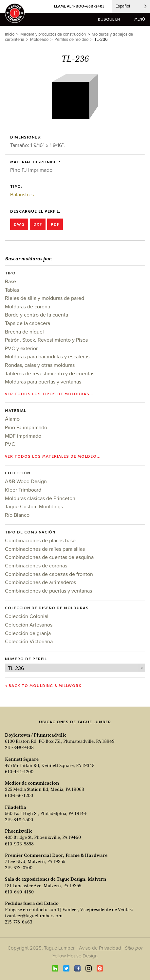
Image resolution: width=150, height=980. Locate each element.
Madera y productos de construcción (53, 34)
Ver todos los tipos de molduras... (49, 394)
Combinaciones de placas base (40, 540)
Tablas (12, 290)
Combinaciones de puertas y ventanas (48, 591)
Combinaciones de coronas (36, 565)
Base (10, 281)
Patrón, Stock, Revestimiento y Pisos (46, 340)
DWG (19, 224)
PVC (10, 444)
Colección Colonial (27, 616)
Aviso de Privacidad (100, 948)
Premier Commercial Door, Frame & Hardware (56, 855)
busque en (109, 19)
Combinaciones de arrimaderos (40, 582)
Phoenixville (19, 831)
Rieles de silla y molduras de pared (45, 298)
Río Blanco (17, 515)
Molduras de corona (28, 306)
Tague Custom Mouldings (34, 506)
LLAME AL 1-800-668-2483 (79, 6)
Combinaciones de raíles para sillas (45, 549)
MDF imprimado (23, 436)
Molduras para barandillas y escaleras (47, 356)
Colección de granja (28, 633)
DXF (38, 224)
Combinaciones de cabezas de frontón (49, 574)
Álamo (12, 419)
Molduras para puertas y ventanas (43, 382)
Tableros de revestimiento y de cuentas (50, 373)
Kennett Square (22, 759)
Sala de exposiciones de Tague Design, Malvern (56, 879)
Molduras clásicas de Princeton (40, 498)
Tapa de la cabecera (28, 323)
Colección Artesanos (29, 625)
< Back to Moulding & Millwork (43, 686)
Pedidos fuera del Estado (32, 903)
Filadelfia (16, 807)
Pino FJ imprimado (26, 427)
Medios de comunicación (32, 783)
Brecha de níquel (24, 332)
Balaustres (22, 194)
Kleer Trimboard (23, 490)
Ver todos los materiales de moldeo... (53, 456)
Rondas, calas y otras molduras (40, 365)
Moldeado (39, 39)
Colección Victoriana (29, 641)
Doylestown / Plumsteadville (36, 735)
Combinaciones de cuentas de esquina (49, 557)
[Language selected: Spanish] (131, 6)
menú (140, 19)
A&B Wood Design (26, 481)
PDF (55, 224)
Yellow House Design (75, 956)
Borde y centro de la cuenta (37, 315)
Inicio (10, 34)
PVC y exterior (21, 348)
